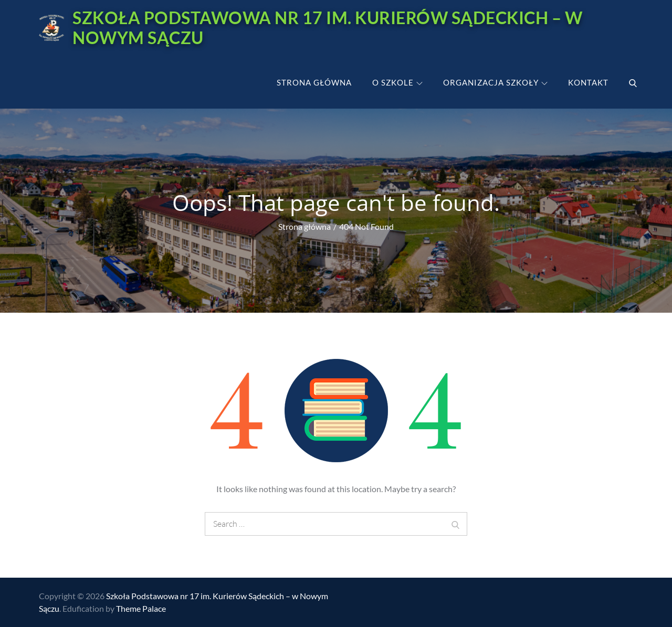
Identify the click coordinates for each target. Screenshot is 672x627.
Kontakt (588, 82)
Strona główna (314, 82)
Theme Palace (141, 608)
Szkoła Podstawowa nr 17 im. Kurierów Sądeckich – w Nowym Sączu (327, 28)
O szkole (397, 82)
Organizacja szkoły (495, 82)
